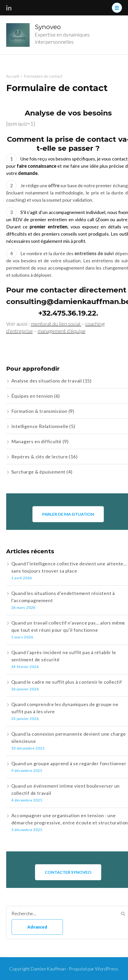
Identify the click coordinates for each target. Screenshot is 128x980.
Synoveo (48, 27)
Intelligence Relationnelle (40, 426)
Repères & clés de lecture (40, 457)
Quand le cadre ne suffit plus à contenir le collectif (67, 682)
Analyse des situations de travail (47, 381)
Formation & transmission (39, 411)
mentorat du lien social (56, 324)
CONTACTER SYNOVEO (68, 872)
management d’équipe (62, 331)
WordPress (106, 969)
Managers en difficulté (37, 441)
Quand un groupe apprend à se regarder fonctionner (69, 763)
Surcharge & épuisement (39, 472)
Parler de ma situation (68, 514)
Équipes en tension (32, 396)
